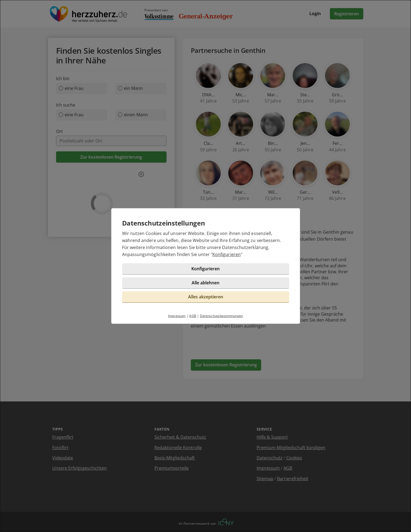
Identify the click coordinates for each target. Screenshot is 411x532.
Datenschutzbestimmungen (222, 316)
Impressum (177, 316)
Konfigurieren (227, 254)
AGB (193, 316)
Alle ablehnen (205, 283)
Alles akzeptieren (206, 297)
